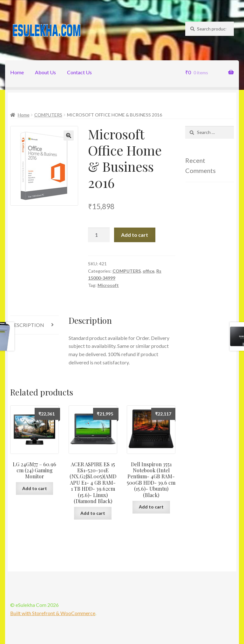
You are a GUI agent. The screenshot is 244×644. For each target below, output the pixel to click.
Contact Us (79, 72)
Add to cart (135, 235)
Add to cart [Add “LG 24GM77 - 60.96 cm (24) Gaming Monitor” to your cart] (35, 488)
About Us (45, 72)
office (149, 271)
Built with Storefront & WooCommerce (53, 613)
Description (27, 325)
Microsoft (108, 285)
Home (17, 72)
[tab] (34, 325)
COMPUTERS (48, 115)
